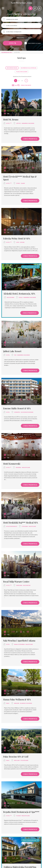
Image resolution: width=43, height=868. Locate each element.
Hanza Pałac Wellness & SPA (17, 699)
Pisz (15, 355)
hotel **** (9, 123)
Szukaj (13, 43)
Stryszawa (25, 526)
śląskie (23, 183)
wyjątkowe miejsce (12, 526)
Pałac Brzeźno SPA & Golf (16, 757)
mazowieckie (27, 585)
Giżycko (19, 123)
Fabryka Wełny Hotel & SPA (17, 238)
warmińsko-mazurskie (28, 123)
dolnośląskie (24, 760)
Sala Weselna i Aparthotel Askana (19, 641)
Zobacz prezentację (30, 139)
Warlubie (17, 703)
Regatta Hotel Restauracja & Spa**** (21, 812)
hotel (8, 355)
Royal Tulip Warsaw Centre (16, 582)
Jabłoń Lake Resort (12, 351)
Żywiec (18, 183)
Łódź (18, 242)
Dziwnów (17, 412)
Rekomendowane (12, 68)
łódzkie (22, 242)
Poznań (18, 816)
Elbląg (21, 297)
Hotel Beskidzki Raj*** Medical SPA (21, 523)
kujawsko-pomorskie (26, 703)
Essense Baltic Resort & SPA (17, 408)
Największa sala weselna (29, 68)
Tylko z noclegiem (22, 72)
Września (18, 467)
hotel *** (9, 467)
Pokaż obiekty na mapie (34, 43)
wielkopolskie (26, 467)
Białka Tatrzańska (19, 644)
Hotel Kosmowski (12, 464)
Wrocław (17, 760)
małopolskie (32, 526)
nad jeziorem (10, 297)
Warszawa (19, 585)
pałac (8, 703)
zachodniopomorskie (27, 412)
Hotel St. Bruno (11, 119)
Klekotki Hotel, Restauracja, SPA (19, 294)
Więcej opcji (22, 38)
